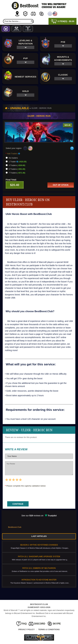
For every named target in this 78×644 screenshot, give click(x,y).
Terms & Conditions (49, 629)
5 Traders (15, 169)
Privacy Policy (27, 629)
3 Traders (15, 165)
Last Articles (39, 536)
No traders (12, 158)
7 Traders (15, 173)
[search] (32, 21)
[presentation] (28, 493)
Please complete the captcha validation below (26, 486)
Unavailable (19, 108)
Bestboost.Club (15, 527)
